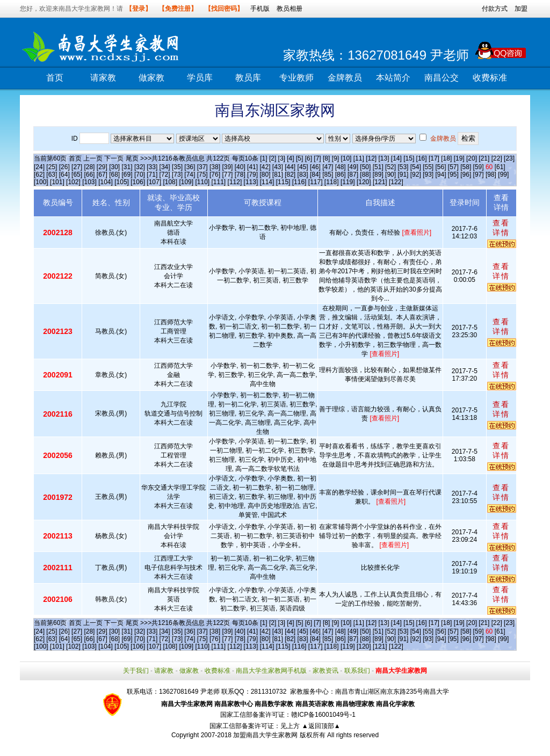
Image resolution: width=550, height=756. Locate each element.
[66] (89, 175)
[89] (378, 175)
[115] (283, 182)
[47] (328, 167)
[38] (215, 167)
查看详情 (501, 228)
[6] (309, 158)
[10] (346, 158)
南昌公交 (442, 78)
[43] (278, 167)
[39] (227, 167)
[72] (165, 175)
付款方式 (495, 9)
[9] (335, 158)
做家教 (151, 78)
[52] (390, 167)
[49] (353, 167)
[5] (299, 158)
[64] (64, 175)
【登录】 (139, 9)
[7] (317, 158)
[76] (215, 175)
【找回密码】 (224, 9)
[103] (89, 182)
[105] (122, 182)
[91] (403, 175)
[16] (422, 158)
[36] (190, 167)
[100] (41, 182)
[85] (328, 175)
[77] (227, 175)
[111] (219, 182)
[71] (152, 175)
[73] (177, 175)
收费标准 (490, 78)
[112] (235, 182)
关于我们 (136, 671)
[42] (265, 167)
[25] (52, 167)
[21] (484, 158)
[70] (140, 175)
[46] (315, 167)
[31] (127, 167)
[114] (267, 182)
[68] (114, 175)
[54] (416, 167)
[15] (409, 158)
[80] (265, 175)
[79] (252, 175)
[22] (497, 158)
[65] (77, 175)
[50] (365, 167)
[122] (396, 182)
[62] (39, 175)
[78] (240, 175)
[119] (348, 182)
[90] (390, 175)
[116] (299, 182)
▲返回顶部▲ (321, 726)
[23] (509, 158)
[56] (441, 167)
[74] (190, 175)
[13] (383, 158)
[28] (89, 167)
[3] (282, 158)
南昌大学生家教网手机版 (271, 671)
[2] (273, 158)
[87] (353, 175)
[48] (341, 167)
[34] (165, 167)
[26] (64, 167)
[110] (202, 182)
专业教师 (296, 78)
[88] (365, 175)
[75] (202, 175)
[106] (138, 182)
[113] (251, 182)
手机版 (260, 9)
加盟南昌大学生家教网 (265, 735)
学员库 (200, 78)
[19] (459, 158)
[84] (315, 175)
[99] (503, 175)
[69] (127, 175)
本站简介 (393, 78)
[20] (472, 158)
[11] (359, 158)
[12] (371, 158)
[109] (186, 182)
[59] (479, 167)
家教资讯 (325, 671)
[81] (278, 175)
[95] (453, 175)
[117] (316, 182)
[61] (500, 167)
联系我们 (357, 671)
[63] (52, 175)
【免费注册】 (178, 9)
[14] (396, 158)
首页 (55, 78)
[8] (326, 158)
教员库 (248, 78)
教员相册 (290, 9)
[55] (428, 167)
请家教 (103, 78)
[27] (77, 167)
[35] (177, 167)
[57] (453, 167)
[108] (170, 182)
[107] (154, 182)
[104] (106, 182)
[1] (263, 158)
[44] (290, 167)
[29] (102, 167)
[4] (290, 158)
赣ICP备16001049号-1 (323, 715)
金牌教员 (345, 78)
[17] (434, 158)
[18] (446, 158)
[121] (380, 182)
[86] (341, 175)
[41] (252, 167)
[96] (466, 175)
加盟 (521, 9)
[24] (39, 167)
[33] (152, 167)
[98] (491, 175)
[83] (303, 175)
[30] (114, 167)
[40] (240, 167)
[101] (57, 182)
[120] (364, 182)
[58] (466, 167)
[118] (332, 182)
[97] (479, 175)
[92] (416, 175)
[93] (428, 175)
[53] (403, 167)
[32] (140, 167)
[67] (102, 175)
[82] (290, 175)
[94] (441, 175)
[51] (378, 167)
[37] (202, 167)
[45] (303, 167)
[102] (73, 182)
